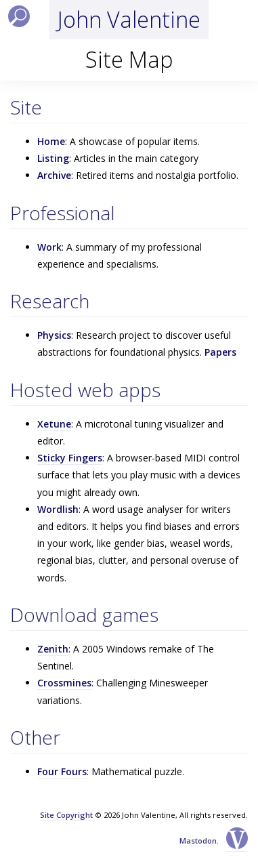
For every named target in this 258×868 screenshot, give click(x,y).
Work (49, 247)
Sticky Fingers (70, 458)
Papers (220, 352)
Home (51, 141)
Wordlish (58, 509)
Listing (53, 158)
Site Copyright (66, 815)
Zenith (53, 649)
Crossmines (64, 683)
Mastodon (198, 841)
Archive (54, 175)
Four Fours (62, 771)
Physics (54, 335)
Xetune (54, 424)
